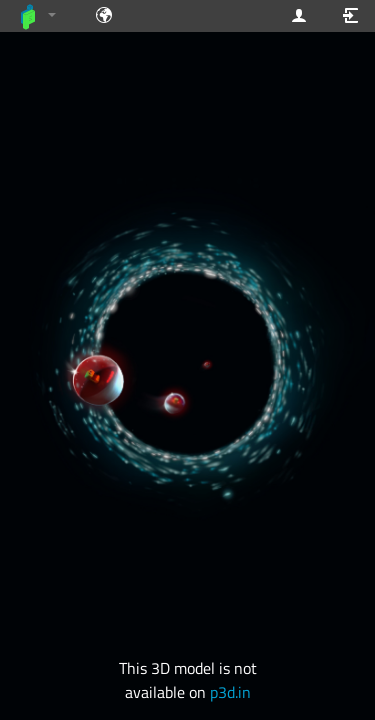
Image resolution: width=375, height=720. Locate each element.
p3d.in (230, 692)
